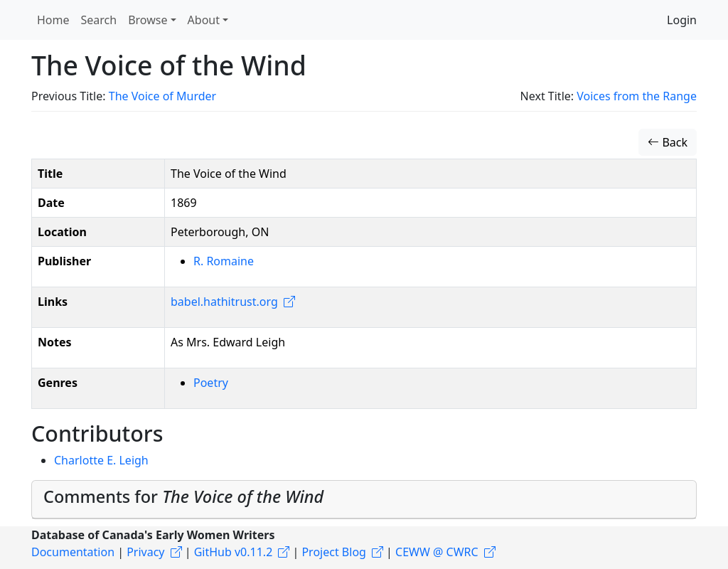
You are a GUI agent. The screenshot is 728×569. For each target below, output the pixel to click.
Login (682, 20)
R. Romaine (224, 261)
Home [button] (53, 20)
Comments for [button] (183, 496)
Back (668, 142)
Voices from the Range (637, 96)
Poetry (211, 383)
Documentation (73, 552)
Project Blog (333, 552)
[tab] (364, 500)
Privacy (145, 552)
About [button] (204, 20)
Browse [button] (148, 20)
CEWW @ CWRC (437, 552)
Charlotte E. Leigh (101, 460)
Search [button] (99, 20)
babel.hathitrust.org (224, 302)
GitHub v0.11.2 (234, 552)
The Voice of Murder (162, 96)
